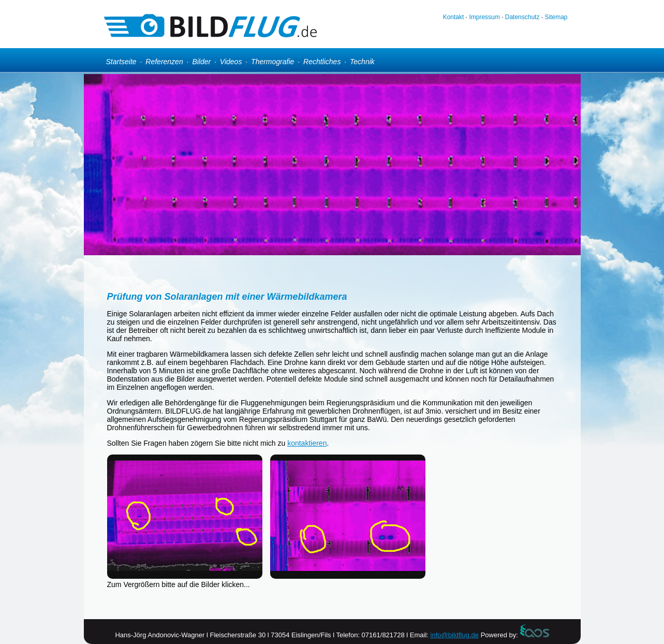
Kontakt (454, 17)
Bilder (201, 62)
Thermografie (272, 62)
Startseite (121, 62)
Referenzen (164, 62)
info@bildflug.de (455, 635)
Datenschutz (522, 17)
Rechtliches (322, 62)
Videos (231, 62)
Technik (362, 62)
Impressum (484, 17)
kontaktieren (307, 443)
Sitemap (556, 17)
